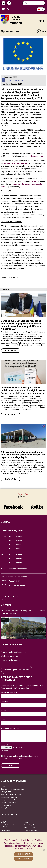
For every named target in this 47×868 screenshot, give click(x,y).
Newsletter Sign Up (10, 84)
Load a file (5, 745)
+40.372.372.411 (16, 549)
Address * (5, 701)
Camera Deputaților (31, 825)
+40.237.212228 (15, 555)
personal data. (18, 759)
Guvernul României (30, 831)
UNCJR (3, 822)
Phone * (4, 710)
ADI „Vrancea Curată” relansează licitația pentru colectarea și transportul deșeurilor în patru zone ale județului (23, 455)
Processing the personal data (17, 670)
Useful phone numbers (9, 802)
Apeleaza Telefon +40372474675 (9, 9)
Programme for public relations (14, 652)
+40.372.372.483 (16, 559)
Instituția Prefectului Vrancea (8, 826)
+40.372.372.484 (16, 563)
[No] (44, 850)
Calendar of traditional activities (12, 789)
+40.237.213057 (15, 541)
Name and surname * (10, 692)
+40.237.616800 (15, 537)
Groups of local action (9, 800)
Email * (4, 719)
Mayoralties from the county (11, 794)
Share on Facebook (15, 81)
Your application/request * (12, 728)
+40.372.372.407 (16, 545)
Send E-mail (4, 9)
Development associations (11, 797)
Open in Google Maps (12, 644)
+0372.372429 (15, 581)
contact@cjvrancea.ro (18, 569)
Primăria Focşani (30, 828)
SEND (11, 766)
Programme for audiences (12, 660)
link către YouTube (37, 507)
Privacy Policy (6, 808)
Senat (26, 822)
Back (41, 32)
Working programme (9, 656)
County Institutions (8, 792)
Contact (4, 786)
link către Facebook (13, 507)
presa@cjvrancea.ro (17, 585)
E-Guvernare (5, 831)
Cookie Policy (6, 805)
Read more (11, 351)
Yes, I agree (23, 854)
